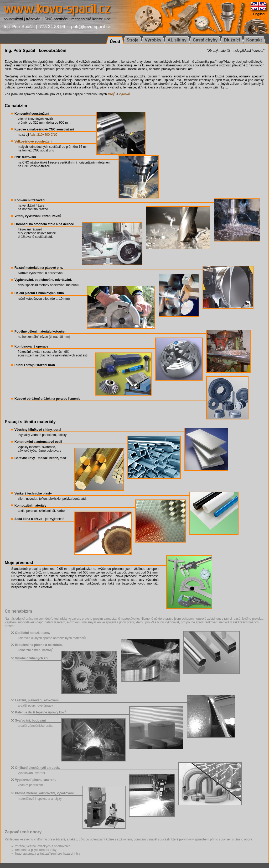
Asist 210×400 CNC (44, 135)
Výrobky (153, 40)
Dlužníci (232, 40)
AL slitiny (177, 40)
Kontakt (254, 40)
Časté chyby (205, 40)
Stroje (133, 40)
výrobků (125, 94)
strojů (112, 94)
